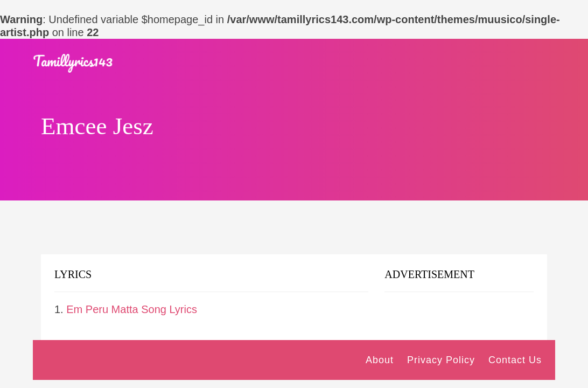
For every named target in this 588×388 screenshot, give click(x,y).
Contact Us (515, 360)
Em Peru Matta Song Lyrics (132, 309)
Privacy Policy (441, 360)
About (380, 360)
